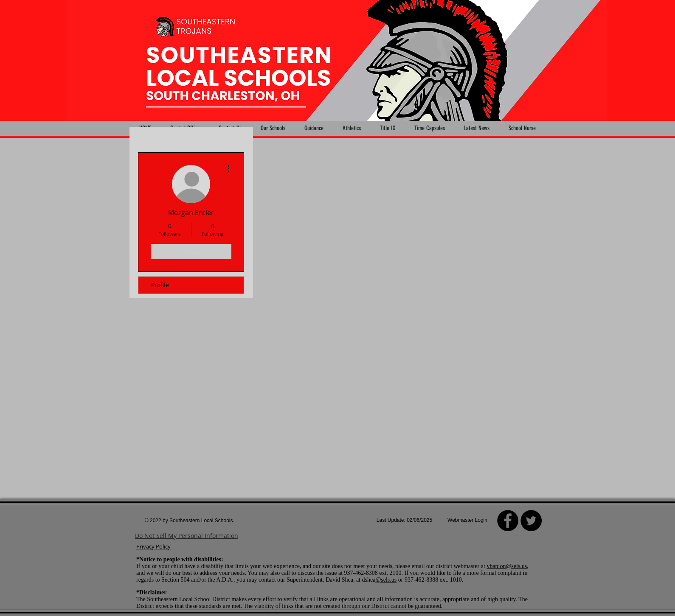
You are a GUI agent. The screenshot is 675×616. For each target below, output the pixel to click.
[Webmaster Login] (467, 521)
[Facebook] (508, 521)
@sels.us (386, 580)
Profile (160, 285)
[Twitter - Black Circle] (531, 521)
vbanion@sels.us (507, 566)
